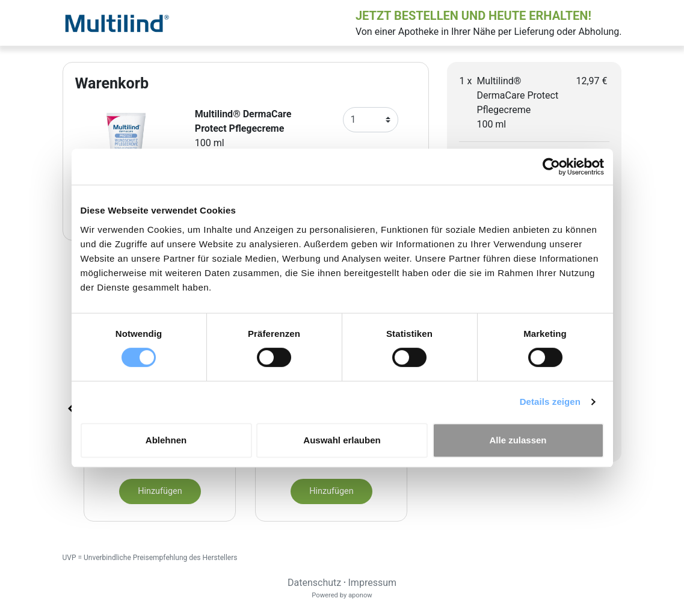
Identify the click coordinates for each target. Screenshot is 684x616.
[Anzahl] (371, 120)
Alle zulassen (518, 440)
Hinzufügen (160, 491)
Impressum (373, 583)
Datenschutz (314, 583)
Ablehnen (166, 440)
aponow (360, 595)
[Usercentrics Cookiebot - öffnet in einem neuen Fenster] (551, 167)
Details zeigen (550, 402)
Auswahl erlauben (342, 440)
